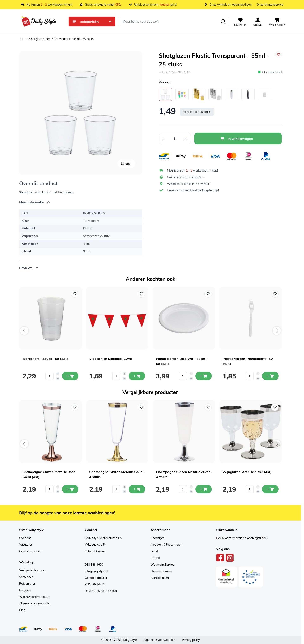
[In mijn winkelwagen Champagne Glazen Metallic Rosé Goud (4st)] (70, 489)
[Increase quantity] (58, 374)
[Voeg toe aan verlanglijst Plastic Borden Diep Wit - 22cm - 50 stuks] (208, 294)
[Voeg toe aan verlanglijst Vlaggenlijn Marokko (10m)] (141, 294)
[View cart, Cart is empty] (277, 22)
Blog (22, 610)
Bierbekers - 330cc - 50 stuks (45, 359)
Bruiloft (155, 558)
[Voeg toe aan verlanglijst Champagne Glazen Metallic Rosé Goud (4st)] (75, 407)
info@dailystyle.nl (96, 571)
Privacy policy (191, 640)
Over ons (25, 538)
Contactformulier (30, 551)
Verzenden (26, 577)
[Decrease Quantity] (163, 139)
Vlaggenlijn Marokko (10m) (111, 359)
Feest (154, 551)
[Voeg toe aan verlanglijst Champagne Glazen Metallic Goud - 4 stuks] (141, 407)
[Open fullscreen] (81, 113)
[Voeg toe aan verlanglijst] (279, 55)
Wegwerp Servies (162, 565)
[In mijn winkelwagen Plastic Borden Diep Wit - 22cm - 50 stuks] (204, 376)
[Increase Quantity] (186, 139)
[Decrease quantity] (58, 378)
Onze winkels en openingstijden (230, 5)
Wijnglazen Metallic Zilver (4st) (247, 472)
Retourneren (28, 584)
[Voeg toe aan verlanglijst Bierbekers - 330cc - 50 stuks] (75, 294)
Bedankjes (157, 538)
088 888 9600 (94, 565)
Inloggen (25, 590)
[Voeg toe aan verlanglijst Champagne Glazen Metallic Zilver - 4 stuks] (208, 407)
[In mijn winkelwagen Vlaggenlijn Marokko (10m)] (137, 376)
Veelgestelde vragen (33, 570)
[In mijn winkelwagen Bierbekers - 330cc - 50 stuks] (70, 376)
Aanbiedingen (160, 578)
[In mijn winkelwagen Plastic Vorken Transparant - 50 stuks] (270, 376)
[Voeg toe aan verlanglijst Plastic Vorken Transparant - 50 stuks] (275, 294)
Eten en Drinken (161, 571)
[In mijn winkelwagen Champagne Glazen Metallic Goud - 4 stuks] (137, 489)
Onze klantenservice (270, 5)
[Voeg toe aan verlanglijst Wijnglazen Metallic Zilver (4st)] (275, 407)
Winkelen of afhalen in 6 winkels (189, 184)
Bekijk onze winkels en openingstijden (241, 538)
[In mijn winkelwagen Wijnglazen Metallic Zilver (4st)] (270, 489)
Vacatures (26, 545)
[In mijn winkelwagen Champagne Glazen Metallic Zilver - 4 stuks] (204, 489)
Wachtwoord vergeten (34, 597)
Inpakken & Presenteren (166, 545)
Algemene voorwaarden (35, 603)
